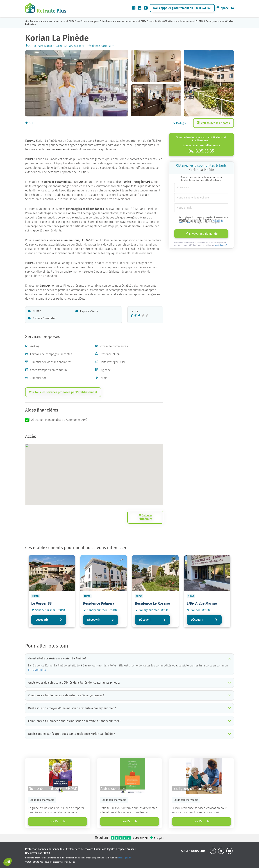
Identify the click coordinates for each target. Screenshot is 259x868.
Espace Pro (225, 8)
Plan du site (70, 862)
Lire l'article (57, 821)
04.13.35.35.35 (201, 151)
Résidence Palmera (99, 603)
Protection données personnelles (44, 849)
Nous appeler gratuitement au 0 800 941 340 (182, 8)
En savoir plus (37, 670)
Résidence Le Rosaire (152, 603)
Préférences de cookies (80, 849)
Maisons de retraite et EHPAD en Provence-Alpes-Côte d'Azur (77, 21)
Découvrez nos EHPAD (38, 853)
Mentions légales (106, 849)
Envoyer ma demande (201, 234)
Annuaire (35, 21)
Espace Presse (126, 849)
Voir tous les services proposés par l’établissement (63, 392)
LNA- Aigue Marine (202, 603)
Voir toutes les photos (213, 123)
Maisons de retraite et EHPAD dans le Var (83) (141, 21)
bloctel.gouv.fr (221, 245)
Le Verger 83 (41, 603)
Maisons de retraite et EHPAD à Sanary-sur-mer (197, 21)
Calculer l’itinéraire (145, 517)
